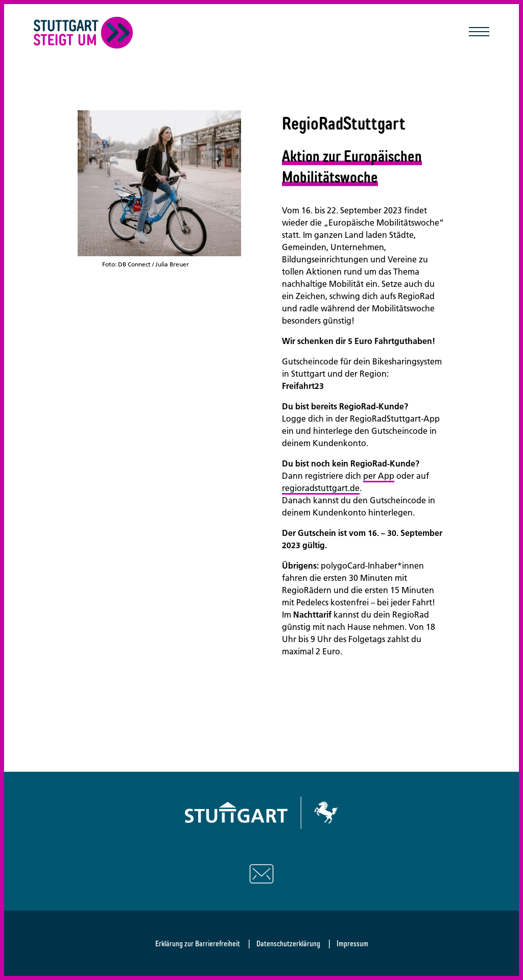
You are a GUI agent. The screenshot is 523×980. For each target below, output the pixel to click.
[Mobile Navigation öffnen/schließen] (479, 33)
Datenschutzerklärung (288, 943)
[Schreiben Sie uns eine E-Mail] (261, 874)
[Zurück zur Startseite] (84, 33)
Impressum (352, 943)
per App (379, 476)
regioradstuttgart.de (321, 488)
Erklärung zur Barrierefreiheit (198, 943)
